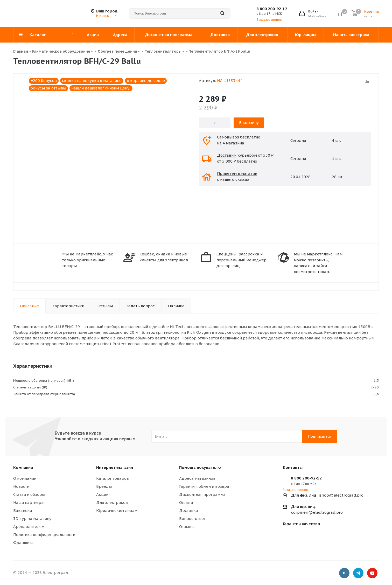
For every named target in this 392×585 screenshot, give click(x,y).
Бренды (104, 486)
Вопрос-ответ (192, 518)
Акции (102, 494)
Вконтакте (344, 573)
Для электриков (112, 502)
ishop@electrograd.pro (327, 495)
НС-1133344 (230, 81)
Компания (23, 467)
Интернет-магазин (115, 467)
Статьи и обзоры (29, 494)
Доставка (189, 510)
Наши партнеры (29, 502)
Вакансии (23, 510)
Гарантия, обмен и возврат (205, 486)
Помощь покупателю (200, 467)
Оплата (186, 502)
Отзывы (187, 527)
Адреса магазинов (197, 478)
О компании (25, 478)
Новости (21, 486)
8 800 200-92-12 (272, 9)
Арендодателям (29, 527)
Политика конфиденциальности (44, 535)
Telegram (358, 573)
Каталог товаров (113, 478)
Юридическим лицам (117, 510)
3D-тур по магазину (32, 518)
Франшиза (23, 543)
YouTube (372, 573)
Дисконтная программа (202, 494)
